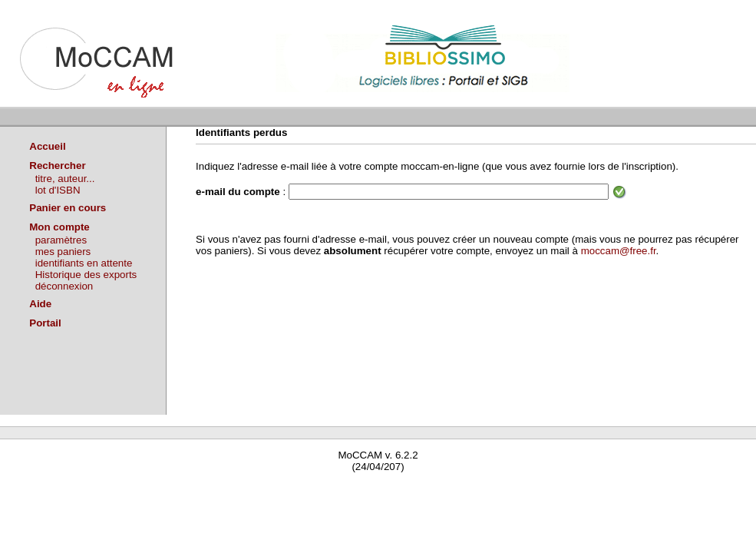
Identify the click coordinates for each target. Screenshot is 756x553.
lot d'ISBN (58, 190)
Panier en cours (68, 208)
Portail (45, 323)
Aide (40, 304)
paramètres (61, 240)
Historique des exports (86, 275)
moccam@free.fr (619, 251)
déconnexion (64, 286)
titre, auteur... (65, 179)
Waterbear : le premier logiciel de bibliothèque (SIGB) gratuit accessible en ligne (181, 489)
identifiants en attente (84, 263)
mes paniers (63, 252)
